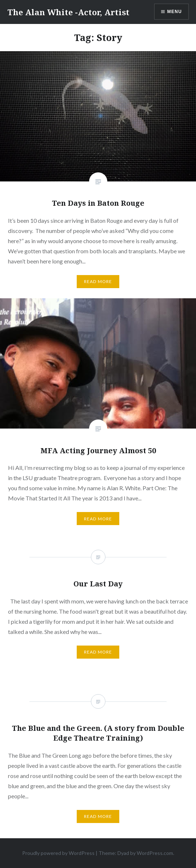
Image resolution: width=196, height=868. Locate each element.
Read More (98, 281)
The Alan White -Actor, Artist (68, 12)
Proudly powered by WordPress (58, 853)
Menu (175, 12)
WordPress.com (155, 853)
